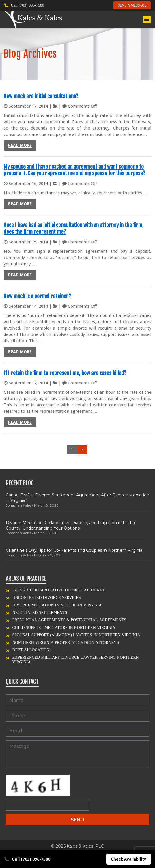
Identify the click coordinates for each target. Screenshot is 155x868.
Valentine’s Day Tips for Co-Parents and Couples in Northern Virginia (74, 550)
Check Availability (129, 859)
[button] (147, 19)
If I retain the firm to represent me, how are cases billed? (65, 373)
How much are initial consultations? (41, 96)
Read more (20, 145)
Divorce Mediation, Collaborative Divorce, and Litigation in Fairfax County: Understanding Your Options (71, 525)
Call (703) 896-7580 (27, 859)
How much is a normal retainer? (37, 296)
